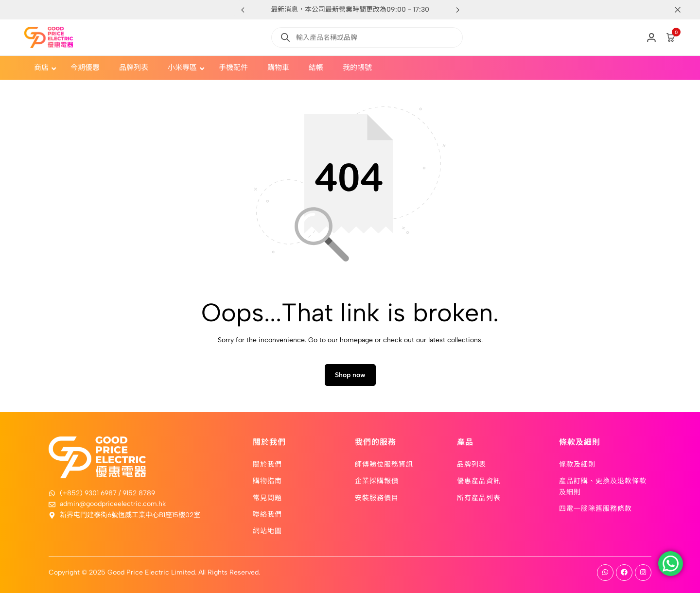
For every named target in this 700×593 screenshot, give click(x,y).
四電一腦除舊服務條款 (595, 508)
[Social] (605, 573)
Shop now (350, 375)
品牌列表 (472, 464)
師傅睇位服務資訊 (384, 464)
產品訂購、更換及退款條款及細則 (603, 486)
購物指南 (267, 480)
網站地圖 (267, 530)
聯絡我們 (267, 514)
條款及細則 (577, 464)
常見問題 (267, 497)
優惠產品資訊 (479, 480)
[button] (457, 10)
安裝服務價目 (377, 497)
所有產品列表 (479, 497)
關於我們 (267, 464)
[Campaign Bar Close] (682, 10)
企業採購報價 (377, 480)
